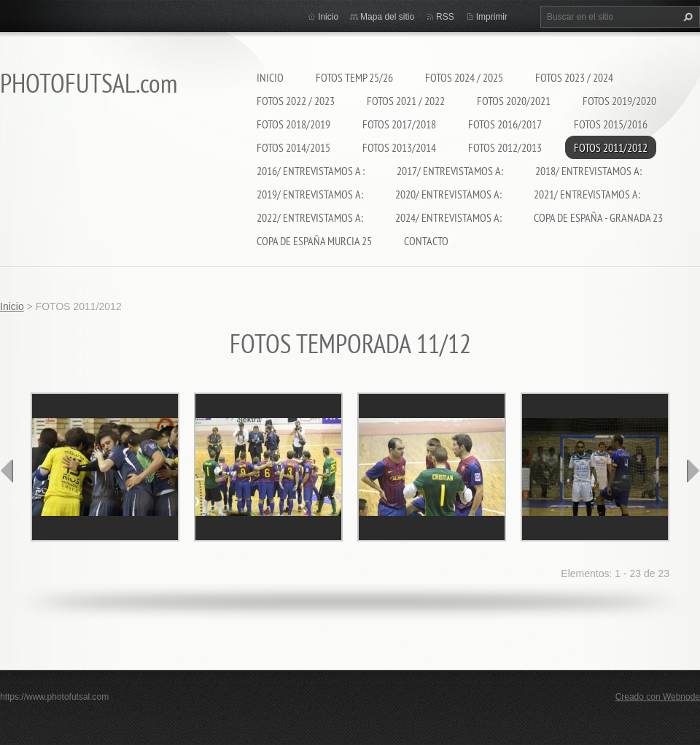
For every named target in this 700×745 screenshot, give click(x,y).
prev (7, 471)
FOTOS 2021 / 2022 (406, 101)
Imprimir (492, 17)
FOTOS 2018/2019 (293, 124)
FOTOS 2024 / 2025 (464, 77)
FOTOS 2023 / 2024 (574, 77)
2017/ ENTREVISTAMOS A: (450, 171)
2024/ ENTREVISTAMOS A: (448, 217)
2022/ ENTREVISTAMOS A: (310, 217)
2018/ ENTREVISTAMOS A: (588, 171)
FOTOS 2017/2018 (399, 124)
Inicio (270, 77)
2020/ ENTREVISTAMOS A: (448, 194)
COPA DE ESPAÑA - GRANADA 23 (598, 217)
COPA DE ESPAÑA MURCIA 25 (314, 241)
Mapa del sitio (387, 17)
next (693, 471)
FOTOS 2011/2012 (611, 147)
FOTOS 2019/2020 (619, 101)
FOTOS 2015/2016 (611, 124)
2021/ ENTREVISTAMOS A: (587, 194)
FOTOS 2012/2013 (505, 147)
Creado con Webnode (658, 697)
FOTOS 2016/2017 (505, 124)
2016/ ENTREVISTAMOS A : (311, 171)
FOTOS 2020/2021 (514, 101)
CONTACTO (426, 241)
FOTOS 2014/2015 (293, 147)
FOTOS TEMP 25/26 (354, 77)
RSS (445, 17)
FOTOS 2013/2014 (399, 147)
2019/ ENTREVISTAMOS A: (310, 194)
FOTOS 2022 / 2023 (296, 101)
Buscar (686, 17)
